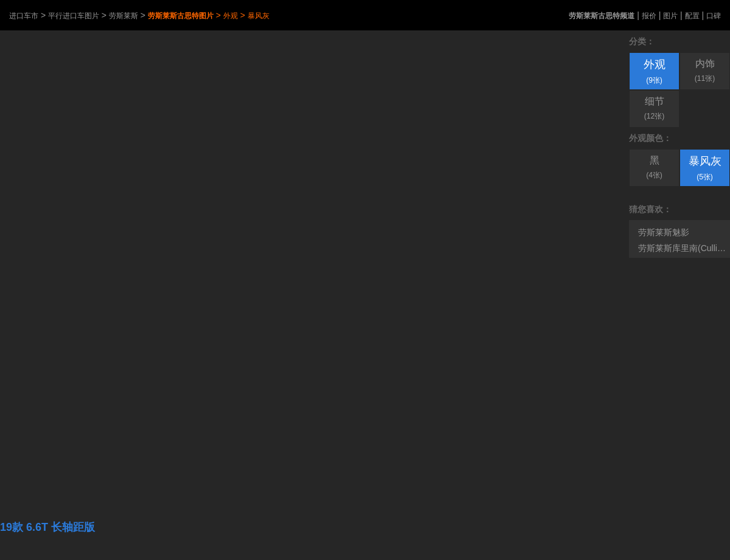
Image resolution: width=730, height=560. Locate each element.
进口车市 (24, 16)
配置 (692, 16)
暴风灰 (259, 16)
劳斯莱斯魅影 (664, 232)
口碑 (714, 16)
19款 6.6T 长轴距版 (47, 527)
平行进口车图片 (74, 16)
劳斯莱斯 (123, 16)
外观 (231, 16)
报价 (649, 16)
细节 (654, 109)
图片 (670, 16)
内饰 (705, 71)
